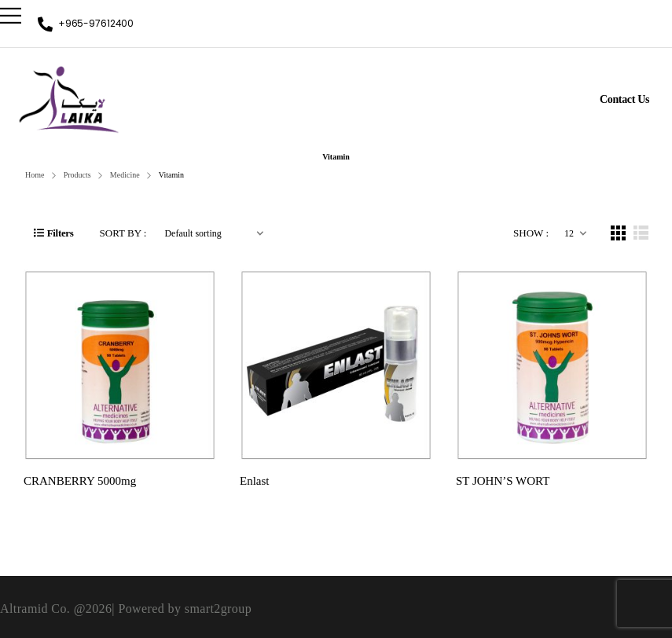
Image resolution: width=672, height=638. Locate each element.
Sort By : (123, 233)
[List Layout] (641, 233)
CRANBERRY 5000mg (80, 481)
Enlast (255, 481)
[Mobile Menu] (11, 15)
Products (77, 175)
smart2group (218, 609)
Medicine (125, 175)
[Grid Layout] (618, 233)
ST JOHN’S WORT (503, 481)
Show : (531, 233)
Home (35, 175)
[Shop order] (214, 233)
